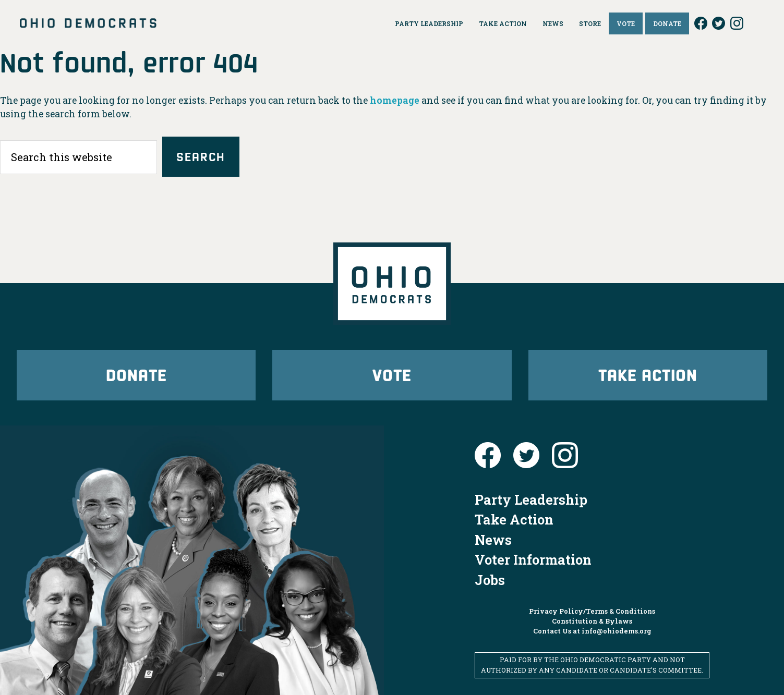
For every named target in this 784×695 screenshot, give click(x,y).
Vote (392, 375)
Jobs (490, 580)
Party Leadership (531, 499)
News (493, 540)
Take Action (648, 375)
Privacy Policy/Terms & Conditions (592, 611)
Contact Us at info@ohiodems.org (592, 631)
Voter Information (533, 559)
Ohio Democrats (88, 23)
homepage (395, 100)
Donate (136, 375)
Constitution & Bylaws (592, 621)
